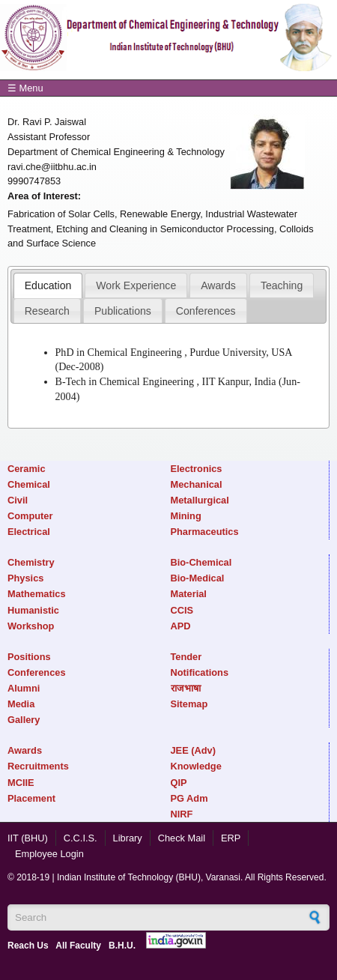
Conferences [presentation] (206, 311)
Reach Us (28, 946)
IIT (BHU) (28, 838)
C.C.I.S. (81, 838)
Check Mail (182, 838)
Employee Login (49, 854)
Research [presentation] (47, 311)
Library (128, 838)
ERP (231, 838)
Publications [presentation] (123, 311)
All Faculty (78, 946)
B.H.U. (122, 946)
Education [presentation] (48, 285)
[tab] (48, 285)
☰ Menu (25, 88)
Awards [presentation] (218, 285)
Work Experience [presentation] (136, 285)
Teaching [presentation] (282, 285)
